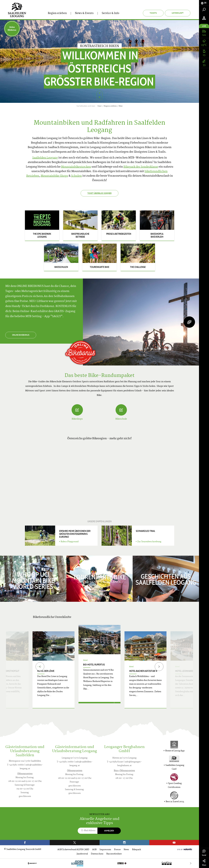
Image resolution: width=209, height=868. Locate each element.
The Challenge (138, 267)
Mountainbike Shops (54, 176)
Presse (117, 850)
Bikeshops (77, 419)
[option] (100, 670)
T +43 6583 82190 (115, 762)
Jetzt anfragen (96, 705)
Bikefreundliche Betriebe (80, 235)
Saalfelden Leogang (45, 158)
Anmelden (109, 831)
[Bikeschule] (121, 410)
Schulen (76, 176)
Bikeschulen (61, 267)
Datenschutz (97, 854)
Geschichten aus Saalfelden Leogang (166, 579)
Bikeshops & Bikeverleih (157, 235)
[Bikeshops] (77, 410)
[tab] (204, 3)
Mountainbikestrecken (76, 167)
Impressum (105, 850)
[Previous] (40, 667)
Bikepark (136, 850)
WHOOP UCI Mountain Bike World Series (33, 580)
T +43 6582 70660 (15, 765)
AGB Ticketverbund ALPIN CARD (73, 850)
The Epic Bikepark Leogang (42, 235)
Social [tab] (204, 853)
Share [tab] (204, 863)
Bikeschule (121, 419)
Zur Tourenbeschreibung (149, 542)
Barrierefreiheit (114, 854)
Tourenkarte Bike (100, 267)
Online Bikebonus (12, 29)
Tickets (153, 13)
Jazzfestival (82, 854)
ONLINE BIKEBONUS (21, 335)
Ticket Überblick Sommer (100, 193)
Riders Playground (69, 542)
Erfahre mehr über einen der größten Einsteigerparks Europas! (75, 534)
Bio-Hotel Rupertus (94, 665)
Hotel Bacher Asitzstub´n (143, 671)
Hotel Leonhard (184, 671)
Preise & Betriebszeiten (119, 234)
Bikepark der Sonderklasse (141, 167)
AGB (94, 850)
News (126, 850)
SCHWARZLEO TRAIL (145, 531)
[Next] (159, 667)
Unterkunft (178, 13)
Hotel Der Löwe (46, 671)
